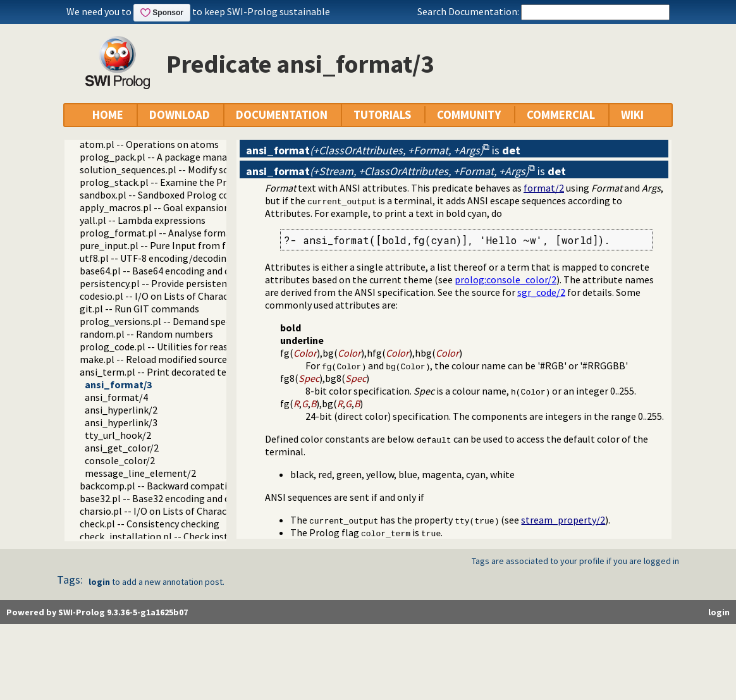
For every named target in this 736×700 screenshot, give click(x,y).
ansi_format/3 (118, 384)
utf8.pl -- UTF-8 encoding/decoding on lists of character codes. (215, 258)
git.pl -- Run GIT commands (139, 309)
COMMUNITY (469, 115)
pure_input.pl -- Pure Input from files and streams (188, 245)
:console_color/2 (506, 279)
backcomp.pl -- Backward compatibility (165, 486)
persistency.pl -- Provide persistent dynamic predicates (198, 283)
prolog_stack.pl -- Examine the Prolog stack (176, 182)
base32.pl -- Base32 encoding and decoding (172, 498)
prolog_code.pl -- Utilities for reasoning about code (191, 347)
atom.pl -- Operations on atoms (149, 144)
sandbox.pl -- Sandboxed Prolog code (159, 195)
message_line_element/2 (140, 473)
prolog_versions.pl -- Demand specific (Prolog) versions (200, 321)
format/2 (544, 188)
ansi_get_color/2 (122, 448)
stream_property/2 (563, 520)
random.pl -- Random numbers (146, 334)
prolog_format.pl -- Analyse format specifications (189, 233)
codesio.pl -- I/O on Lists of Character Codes (174, 296)
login (99, 582)
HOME (108, 115)
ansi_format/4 (116, 397)
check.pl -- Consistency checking (150, 524)
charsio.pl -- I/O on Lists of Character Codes (174, 511)
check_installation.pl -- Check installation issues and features (213, 536)
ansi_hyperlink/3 (121, 422)
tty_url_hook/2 (118, 435)
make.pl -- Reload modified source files (164, 359)
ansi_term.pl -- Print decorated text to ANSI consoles (195, 372)
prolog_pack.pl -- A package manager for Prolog (184, 157)
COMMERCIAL (561, 115)
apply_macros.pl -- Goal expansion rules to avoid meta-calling (214, 207)
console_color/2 (120, 460)
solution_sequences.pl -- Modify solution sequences (191, 169)
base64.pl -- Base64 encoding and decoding (172, 271)
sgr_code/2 (541, 292)
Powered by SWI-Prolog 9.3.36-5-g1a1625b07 (97, 612)
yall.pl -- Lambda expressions (143, 220)
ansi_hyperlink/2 (121, 410)
